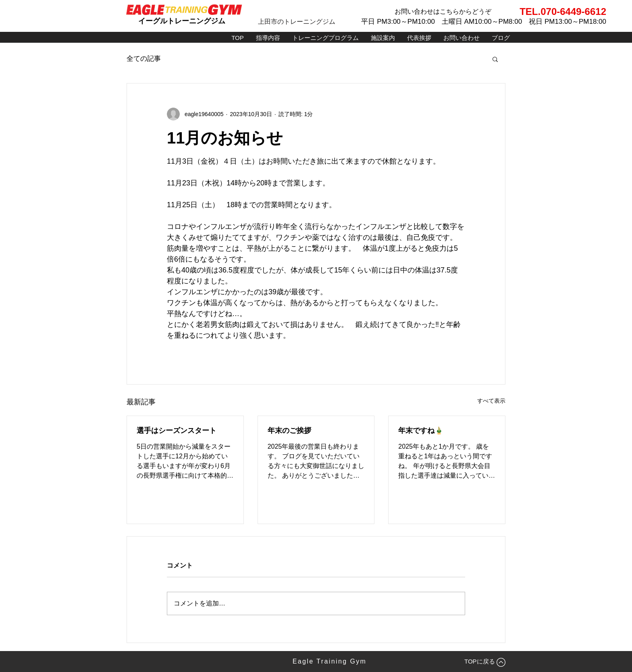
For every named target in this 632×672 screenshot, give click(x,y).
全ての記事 (144, 59)
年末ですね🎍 (421, 431)
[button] (495, 59)
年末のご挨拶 (289, 431)
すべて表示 (491, 401)
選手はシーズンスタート (177, 431)
